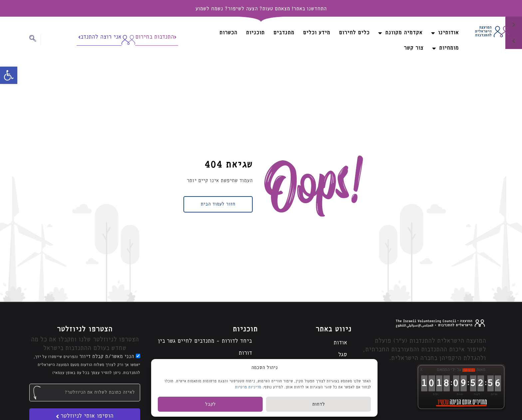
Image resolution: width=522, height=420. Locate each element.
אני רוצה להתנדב (100, 37)
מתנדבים (284, 33)
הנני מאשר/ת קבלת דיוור (87, 365)
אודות (340, 343)
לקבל (210, 404)
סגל (343, 355)
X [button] (421, 370)
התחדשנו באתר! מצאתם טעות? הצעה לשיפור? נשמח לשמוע (261, 9)
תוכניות (255, 33)
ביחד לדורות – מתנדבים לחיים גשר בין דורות (205, 347)
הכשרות (228, 33)
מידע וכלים (317, 33)
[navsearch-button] (35, 40)
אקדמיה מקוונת (400, 33)
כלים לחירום (354, 33)
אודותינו (445, 33)
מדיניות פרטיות (248, 387)
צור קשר (414, 48)
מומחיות (445, 48)
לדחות (319, 404)
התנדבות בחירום (156, 37)
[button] (9, 75)
